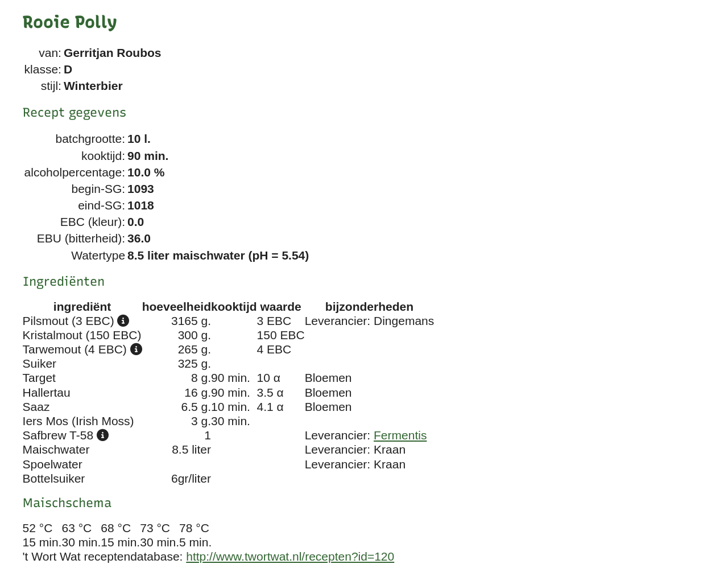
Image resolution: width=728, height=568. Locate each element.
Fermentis (400, 435)
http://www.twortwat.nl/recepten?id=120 (290, 556)
